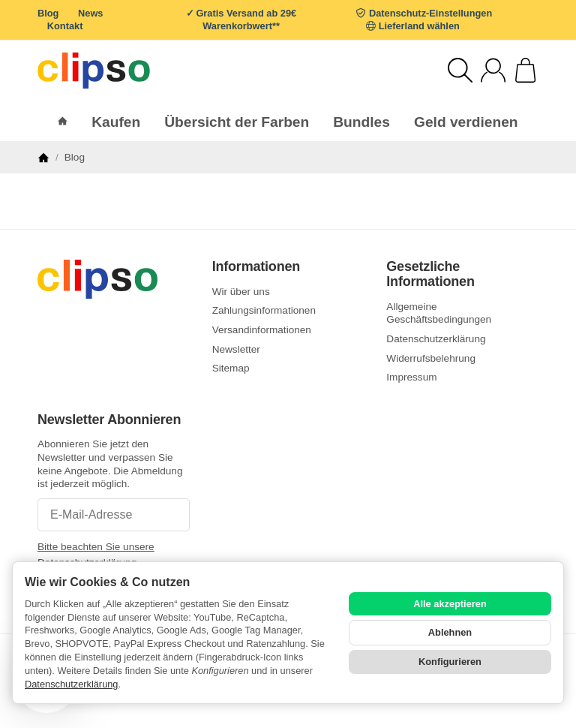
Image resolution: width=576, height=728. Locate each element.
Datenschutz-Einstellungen (430, 13)
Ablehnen (450, 632)
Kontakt (65, 26)
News (90, 13)
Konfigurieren (450, 662)
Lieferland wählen (419, 26)
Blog (48, 13)
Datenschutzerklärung (71, 684)
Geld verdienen (466, 122)
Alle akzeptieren (450, 604)
